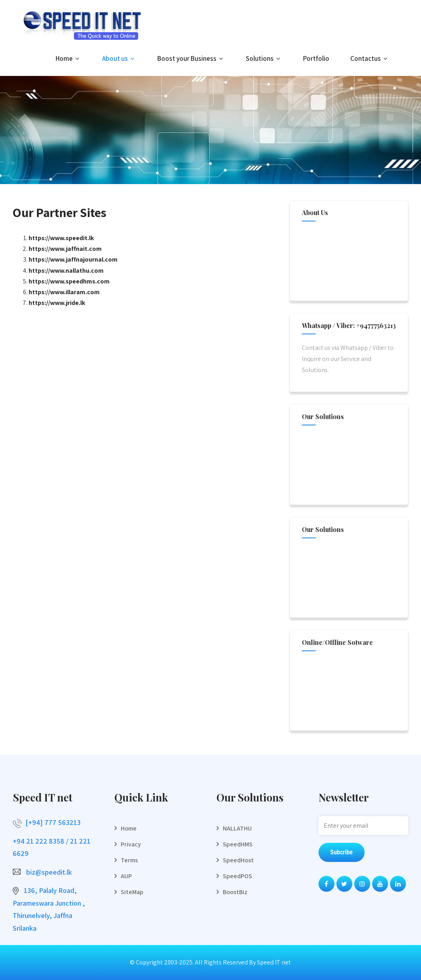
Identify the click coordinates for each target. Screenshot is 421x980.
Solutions (264, 58)
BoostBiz (235, 892)
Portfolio (316, 58)
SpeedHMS (238, 844)
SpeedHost (238, 860)
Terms (129, 860)
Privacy (131, 844)
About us (119, 58)
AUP (126, 876)
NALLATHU (237, 828)
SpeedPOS (238, 876)
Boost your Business (191, 58)
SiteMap (132, 892)
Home (68, 58)
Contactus (370, 58)
